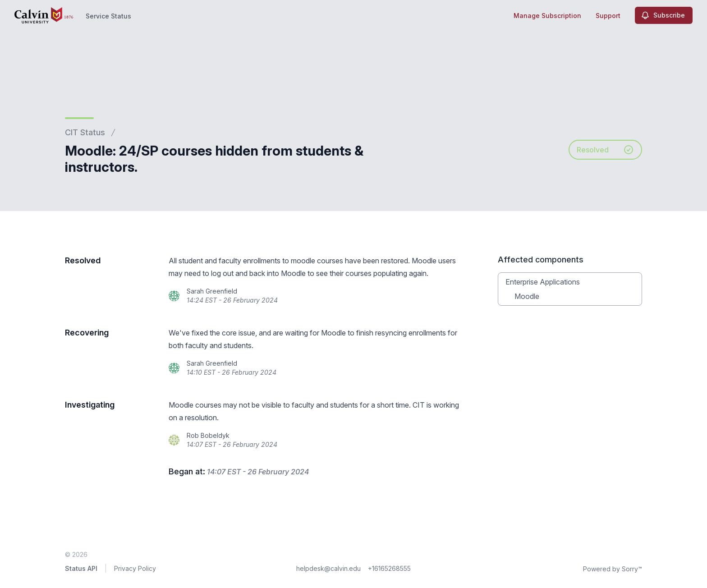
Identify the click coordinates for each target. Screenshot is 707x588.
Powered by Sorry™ (613, 569)
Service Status (108, 16)
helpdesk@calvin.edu (328, 568)
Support (608, 16)
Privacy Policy (135, 568)
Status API (81, 568)
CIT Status (85, 132)
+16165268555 (389, 568)
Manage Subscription (547, 16)
